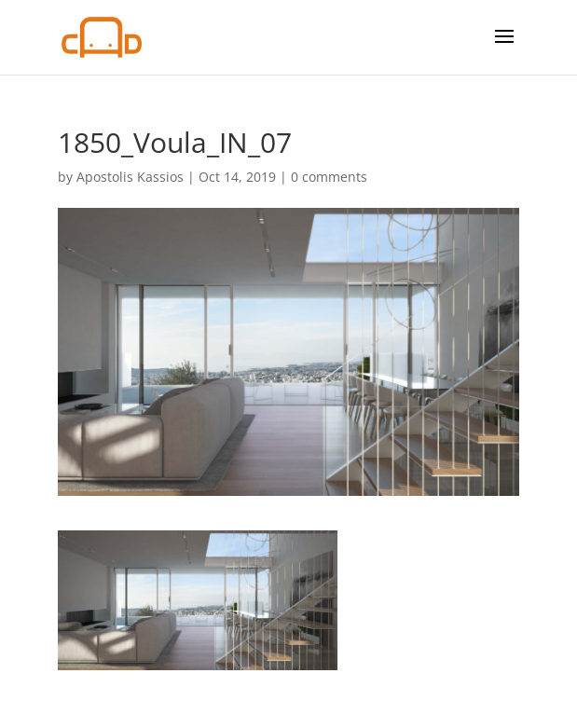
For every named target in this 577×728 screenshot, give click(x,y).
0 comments (329, 177)
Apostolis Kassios (130, 177)
